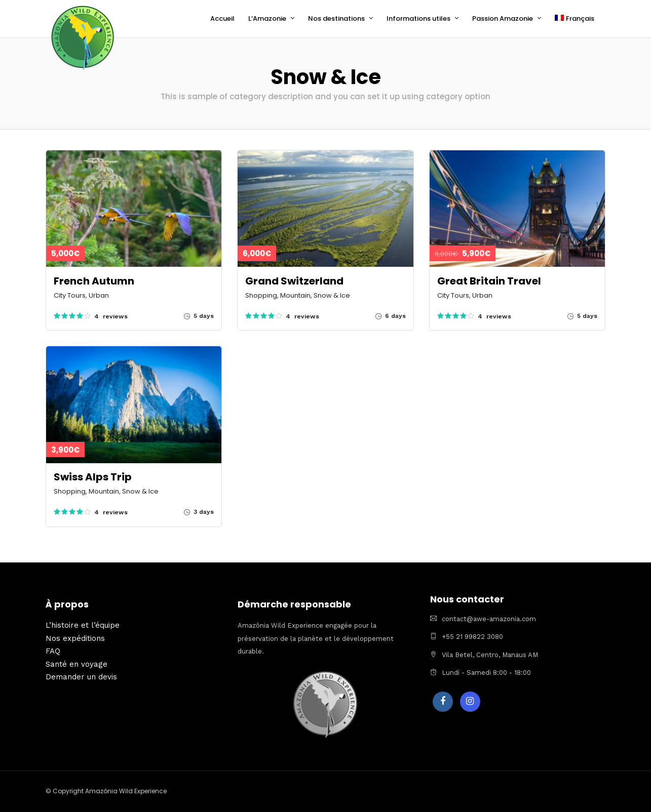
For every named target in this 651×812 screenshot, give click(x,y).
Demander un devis (81, 676)
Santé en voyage (76, 664)
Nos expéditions (75, 638)
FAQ (53, 651)
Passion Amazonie (503, 18)
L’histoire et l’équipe (83, 625)
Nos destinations (336, 18)
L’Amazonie (267, 18)
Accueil (222, 18)
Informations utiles (418, 18)
